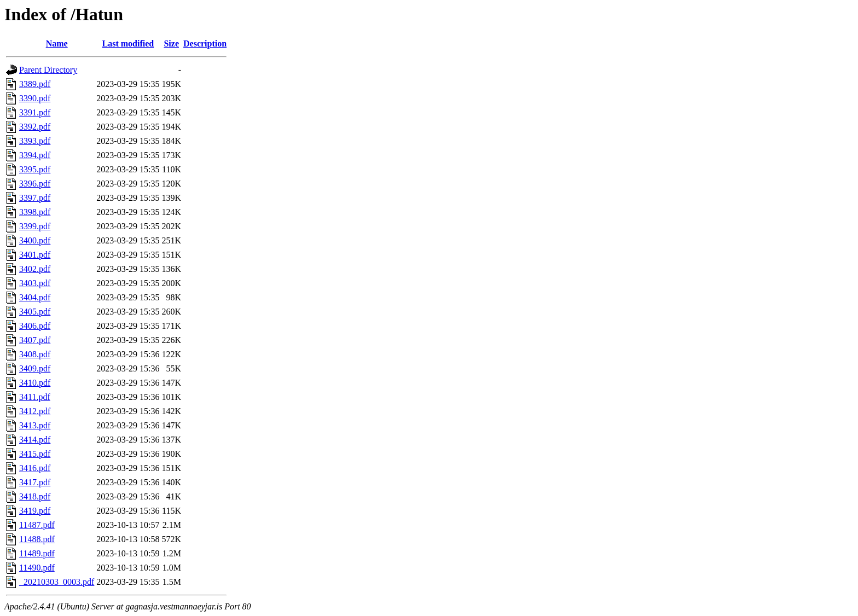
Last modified (128, 43)
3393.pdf (35, 141)
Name (57, 43)
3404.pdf (35, 297)
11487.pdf (37, 525)
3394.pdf (35, 155)
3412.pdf (35, 411)
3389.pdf (35, 84)
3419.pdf (35, 511)
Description (205, 43)
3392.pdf (35, 127)
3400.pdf (35, 240)
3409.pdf (35, 368)
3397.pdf (35, 198)
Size (171, 43)
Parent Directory (48, 70)
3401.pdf (35, 255)
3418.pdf (35, 496)
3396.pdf (35, 184)
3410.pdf (35, 383)
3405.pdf (35, 312)
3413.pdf (35, 425)
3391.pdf (35, 112)
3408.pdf (35, 354)
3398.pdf (35, 212)
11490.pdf (37, 568)
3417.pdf (35, 482)
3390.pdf (35, 98)
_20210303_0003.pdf (57, 582)
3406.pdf (35, 326)
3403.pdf (35, 283)
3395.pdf (35, 169)
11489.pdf (37, 553)
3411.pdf (35, 397)
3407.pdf (35, 340)
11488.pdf (37, 539)
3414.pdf (35, 440)
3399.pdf (35, 226)
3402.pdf (35, 269)
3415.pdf (35, 454)
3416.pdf (35, 468)
